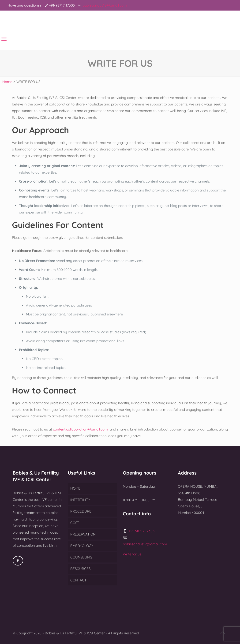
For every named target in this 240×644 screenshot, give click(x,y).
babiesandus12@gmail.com (105, 5)
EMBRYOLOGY (82, 546)
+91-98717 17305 (62, 5)
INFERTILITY (80, 500)
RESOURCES (80, 569)
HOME (75, 488)
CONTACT (78, 580)
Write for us (132, 554)
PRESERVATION (83, 534)
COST (75, 523)
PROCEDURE (81, 511)
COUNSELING (81, 557)
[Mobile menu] (4, 39)
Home (7, 82)
